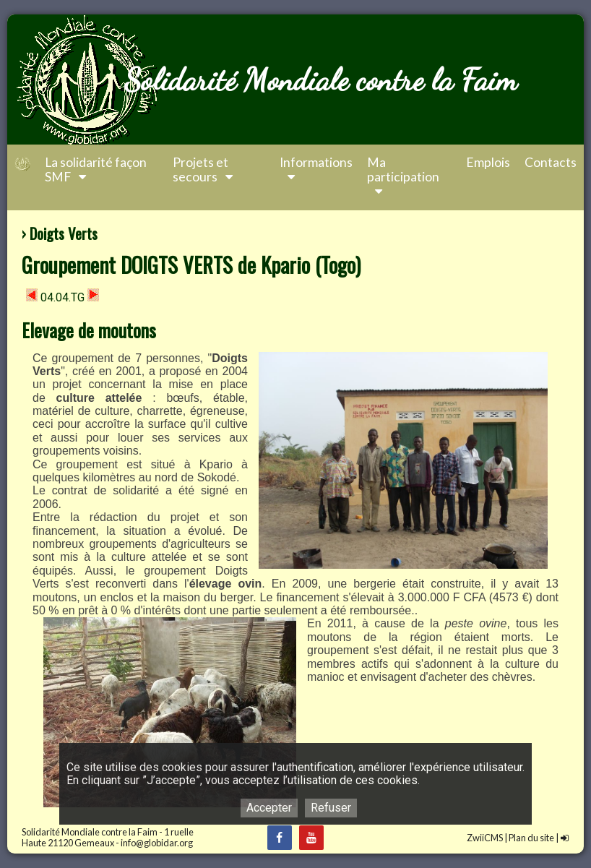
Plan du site (531, 838)
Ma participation (403, 177)
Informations (316, 169)
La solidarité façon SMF (96, 169)
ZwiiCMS (485, 838)
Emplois (488, 162)
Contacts (551, 162)
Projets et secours (204, 169)
